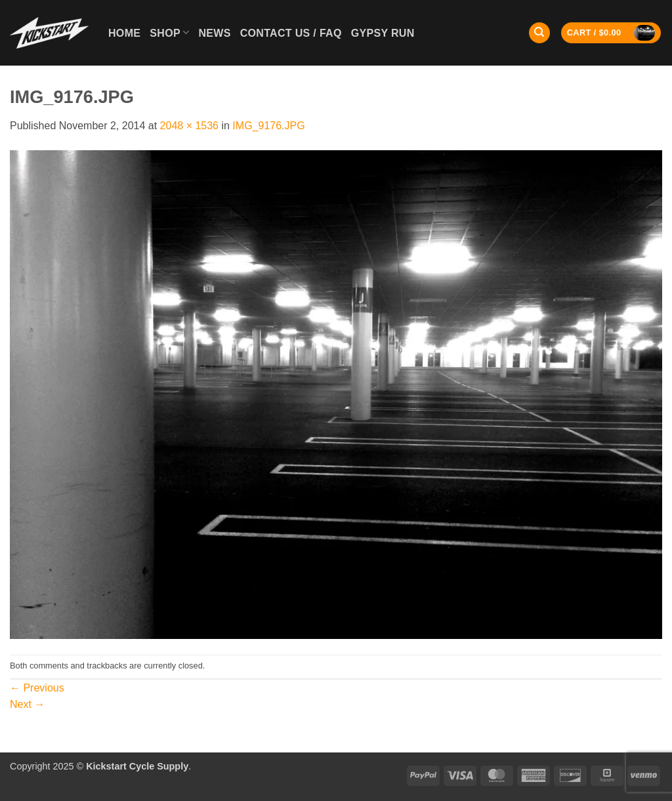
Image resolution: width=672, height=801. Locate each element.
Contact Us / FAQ (291, 33)
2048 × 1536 (189, 126)
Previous (37, 688)
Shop (169, 32)
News (214, 33)
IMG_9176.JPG (268, 126)
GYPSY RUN (383, 33)
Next (27, 704)
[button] (611, 33)
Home (124, 33)
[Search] (539, 33)
